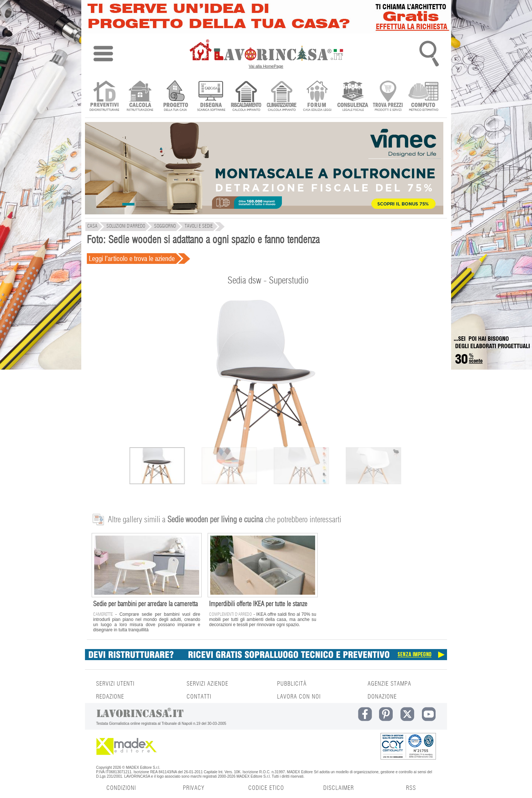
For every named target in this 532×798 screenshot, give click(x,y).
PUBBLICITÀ (292, 684)
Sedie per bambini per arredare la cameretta (145, 604)
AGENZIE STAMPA (389, 684)
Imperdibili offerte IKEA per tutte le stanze (258, 604)
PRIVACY (194, 788)
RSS (411, 788)
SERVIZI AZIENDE (207, 684)
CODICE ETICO (266, 788)
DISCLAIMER (339, 788)
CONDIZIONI (121, 788)
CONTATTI (199, 697)
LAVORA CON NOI (299, 697)
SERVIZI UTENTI (115, 684)
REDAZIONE (110, 697)
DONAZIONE (382, 697)
